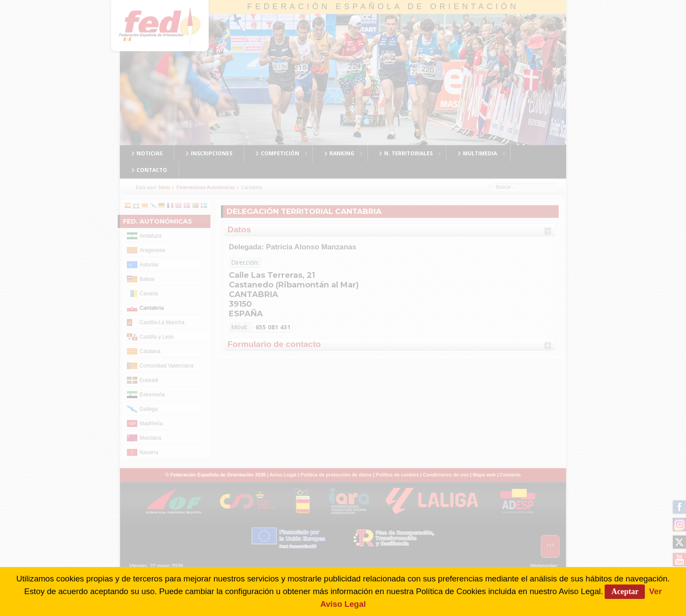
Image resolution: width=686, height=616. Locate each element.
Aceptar (625, 591)
